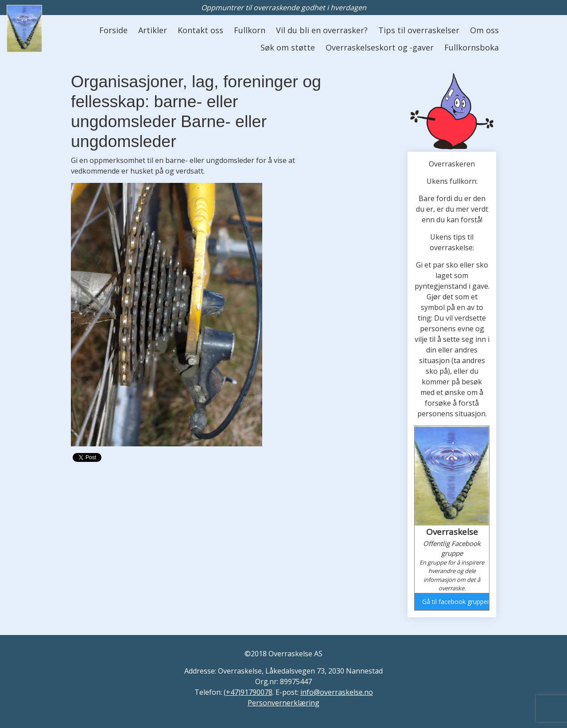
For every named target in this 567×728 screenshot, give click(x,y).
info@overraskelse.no (337, 692)
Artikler (153, 30)
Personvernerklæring (283, 703)
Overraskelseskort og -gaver (380, 47)
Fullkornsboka (472, 47)
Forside (113, 30)
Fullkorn (250, 30)
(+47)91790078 (248, 692)
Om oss (484, 30)
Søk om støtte (288, 47)
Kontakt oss (200, 30)
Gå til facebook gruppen (455, 602)
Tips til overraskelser (419, 30)
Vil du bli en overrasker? (322, 30)
